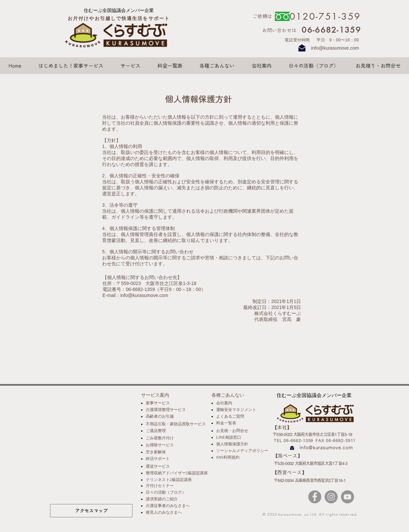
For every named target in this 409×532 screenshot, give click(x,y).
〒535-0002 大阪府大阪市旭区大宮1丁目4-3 (311, 463)
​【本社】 (282, 427)
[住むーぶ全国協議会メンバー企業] (119, 10)
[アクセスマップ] (91, 511)
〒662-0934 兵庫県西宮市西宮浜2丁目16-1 (310, 480)
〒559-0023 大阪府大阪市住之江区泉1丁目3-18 (312, 434)
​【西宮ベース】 (290, 472)
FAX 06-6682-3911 (336, 440)
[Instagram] (331, 497)
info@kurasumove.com (335, 48)
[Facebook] (315, 497)
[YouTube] (347, 497)
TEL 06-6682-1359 (294, 440)
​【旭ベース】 (288, 456)
